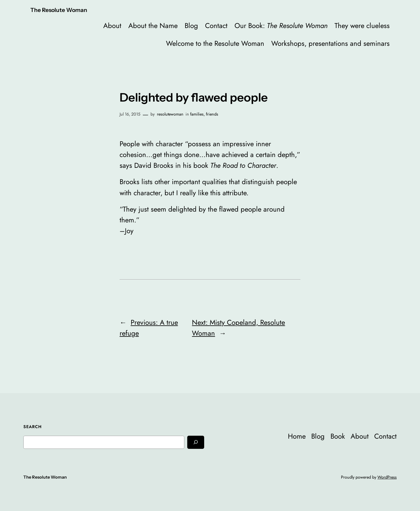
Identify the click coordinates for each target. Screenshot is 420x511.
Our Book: (281, 26)
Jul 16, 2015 (130, 114)
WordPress (387, 477)
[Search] (196, 442)
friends (212, 114)
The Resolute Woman (59, 10)
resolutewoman (170, 114)
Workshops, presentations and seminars (330, 43)
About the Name (153, 26)
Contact (216, 26)
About (112, 26)
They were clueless (362, 26)
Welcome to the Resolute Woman (215, 43)
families (197, 114)
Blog (191, 26)
